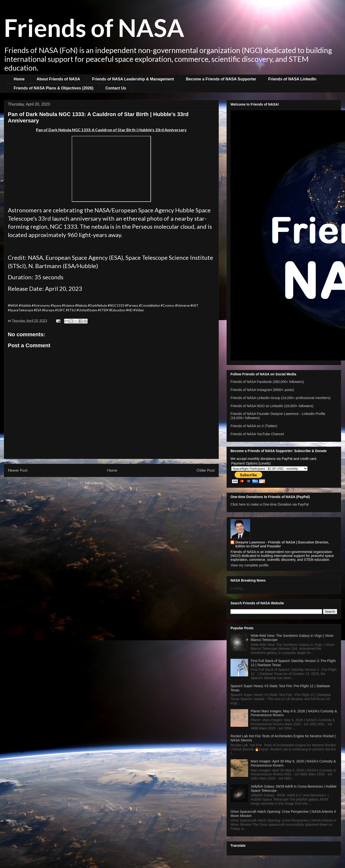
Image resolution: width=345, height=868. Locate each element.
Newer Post (18, 470)
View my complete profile (249, 565)
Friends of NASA (94, 27)
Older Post (206, 470)
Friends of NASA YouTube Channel (257, 434)
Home (19, 79)
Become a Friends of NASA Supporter (221, 79)
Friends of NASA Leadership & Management (133, 79)
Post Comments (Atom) (121, 483)
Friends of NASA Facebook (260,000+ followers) (267, 382)
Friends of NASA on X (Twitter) (254, 426)
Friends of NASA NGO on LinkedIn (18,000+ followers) (272, 406)
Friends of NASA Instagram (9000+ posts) (262, 390)
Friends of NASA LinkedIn (292, 79)
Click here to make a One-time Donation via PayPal (270, 504)
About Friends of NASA (58, 79)
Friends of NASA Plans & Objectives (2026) (54, 88)
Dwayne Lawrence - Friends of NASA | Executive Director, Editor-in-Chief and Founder (282, 544)
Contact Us (116, 88)
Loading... (238, 588)
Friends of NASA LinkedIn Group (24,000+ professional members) (281, 398)
